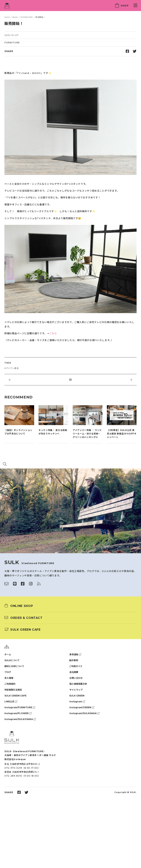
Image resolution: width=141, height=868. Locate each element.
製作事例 (74, 660)
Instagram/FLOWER (18, 713)
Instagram (77, 702)
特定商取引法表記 (13, 690)
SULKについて (12, 660)
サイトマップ (76, 690)
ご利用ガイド (76, 666)
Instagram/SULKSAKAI (84, 713)
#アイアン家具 (12, 368)
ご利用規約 (10, 684)
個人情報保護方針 (78, 684)
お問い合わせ (76, 678)
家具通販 (75, 654)
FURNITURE (12, 43)
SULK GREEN (77, 696)
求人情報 (9, 678)
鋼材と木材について (14, 666)
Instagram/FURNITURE (20, 707)
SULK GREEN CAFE (15, 696)
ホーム (8, 654)
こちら (53, 333)
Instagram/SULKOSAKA (20, 719)
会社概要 (74, 672)
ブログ (8, 672)
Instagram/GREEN (82, 707)
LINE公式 (11, 702)
